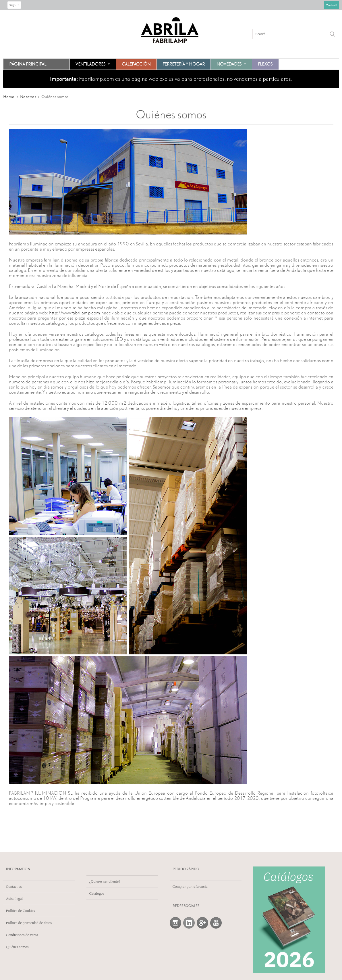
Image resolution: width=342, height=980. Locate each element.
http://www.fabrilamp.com (75, 313)
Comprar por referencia (190, 886)
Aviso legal (15, 899)
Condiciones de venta (22, 935)
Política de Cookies (21, 911)
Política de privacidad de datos (29, 923)
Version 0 (332, 5)
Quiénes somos (17, 947)
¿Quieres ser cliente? (105, 881)
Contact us (14, 886)
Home (9, 97)
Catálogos (97, 893)
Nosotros (28, 97)
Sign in (14, 5)
